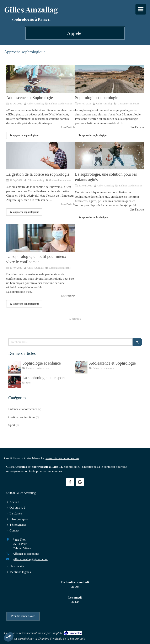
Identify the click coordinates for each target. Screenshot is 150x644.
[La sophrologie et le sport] (15, 382)
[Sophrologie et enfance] (15, 367)
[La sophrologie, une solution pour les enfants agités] (109, 156)
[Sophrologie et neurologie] (109, 79)
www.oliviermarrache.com (62, 458)
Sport (12, 425)
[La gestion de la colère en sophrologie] (41, 156)
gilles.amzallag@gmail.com (30, 559)
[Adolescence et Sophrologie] (41, 79)
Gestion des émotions (22, 417)
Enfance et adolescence (23, 409)
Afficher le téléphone (26, 554)
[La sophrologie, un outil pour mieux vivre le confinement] (41, 238)
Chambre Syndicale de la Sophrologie (61, 639)
